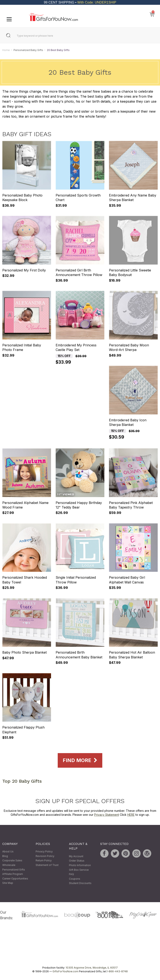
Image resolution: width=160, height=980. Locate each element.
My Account (76, 856)
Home (6, 50)
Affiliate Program (13, 874)
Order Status (77, 861)
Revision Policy (45, 856)
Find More (80, 760)
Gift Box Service (79, 870)
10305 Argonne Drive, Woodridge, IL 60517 (92, 968)
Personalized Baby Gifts (28, 50)
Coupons (75, 879)
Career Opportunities (15, 879)
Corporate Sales (12, 861)
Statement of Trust (47, 865)
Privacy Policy (44, 852)
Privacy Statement (107, 815)
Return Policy (44, 861)
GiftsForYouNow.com (65, 971)
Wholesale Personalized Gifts (14, 867)
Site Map (8, 883)
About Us (8, 852)
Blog (5, 856)
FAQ (71, 874)
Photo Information (80, 865)
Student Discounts (80, 883)
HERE (131, 815)
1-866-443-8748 (117, 971)
